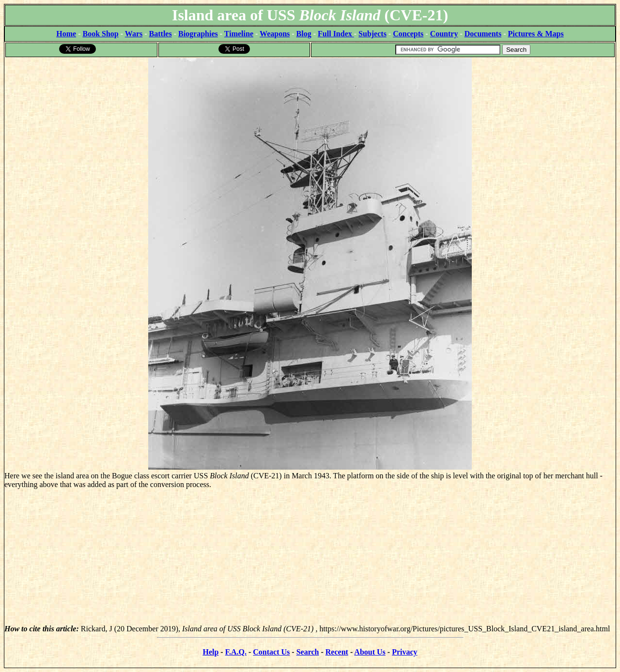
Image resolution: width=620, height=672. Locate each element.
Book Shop (100, 34)
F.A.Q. (236, 652)
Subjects (372, 34)
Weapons (275, 34)
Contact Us (271, 652)
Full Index (336, 34)
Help (210, 652)
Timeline (239, 34)
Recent (337, 652)
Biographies (198, 34)
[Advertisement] (310, 557)
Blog (304, 34)
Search (308, 652)
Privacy (404, 652)
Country (444, 34)
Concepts (408, 34)
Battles (161, 34)
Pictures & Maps (536, 34)
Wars (134, 34)
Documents (483, 34)
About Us (370, 652)
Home (66, 34)
